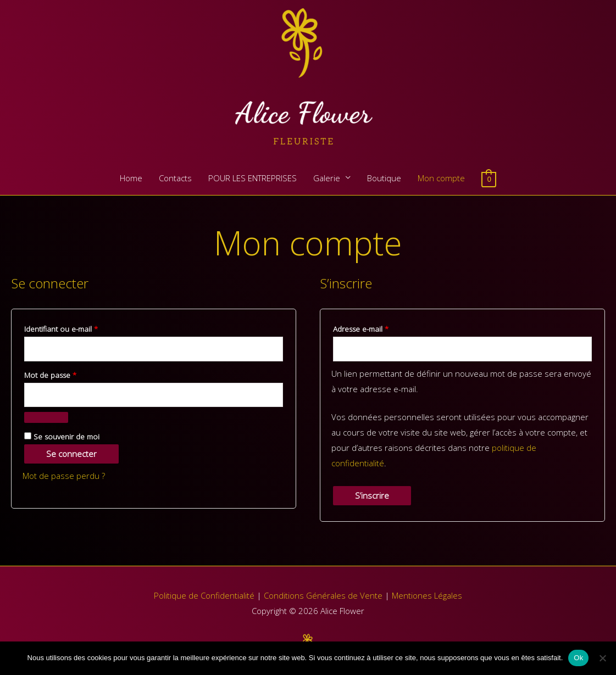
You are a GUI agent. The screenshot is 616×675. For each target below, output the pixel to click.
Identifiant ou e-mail (80, 328)
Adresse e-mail (379, 328)
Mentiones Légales (427, 595)
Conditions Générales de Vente (323, 595)
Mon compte (441, 178)
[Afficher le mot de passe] (46, 417)
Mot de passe (69, 374)
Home (131, 178)
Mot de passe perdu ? (64, 476)
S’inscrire (372, 495)
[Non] (602, 658)
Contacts (175, 178)
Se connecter (71, 454)
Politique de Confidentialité (204, 595)
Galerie (327, 178)
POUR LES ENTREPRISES (252, 178)
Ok (578, 658)
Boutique (384, 178)
